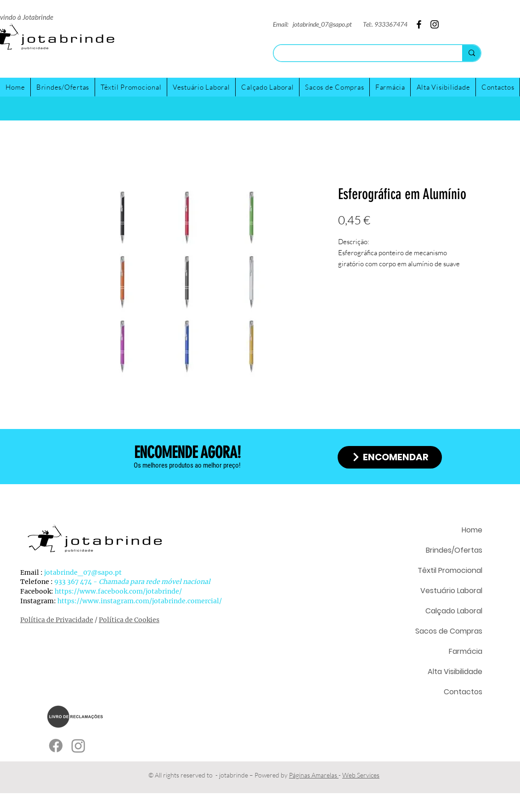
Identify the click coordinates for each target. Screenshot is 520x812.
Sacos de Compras (449, 631)
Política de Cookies (129, 620)
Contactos (463, 692)
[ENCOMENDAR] (390, 457)
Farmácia (466, 651)
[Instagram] (480, 12)
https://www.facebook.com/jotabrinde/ (118, 591)
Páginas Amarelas (314, 775)
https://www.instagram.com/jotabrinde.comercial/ (140, 601)
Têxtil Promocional (450, 570)
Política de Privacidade (57, 620)
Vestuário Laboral (451, 591)
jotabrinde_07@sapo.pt (322, 24)
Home (472, 530)
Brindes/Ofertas (454, 550)
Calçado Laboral (454, 611)
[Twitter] (461, 12)
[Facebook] (499, 12)
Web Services (361, 775)
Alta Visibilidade (455, 672)
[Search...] (361, 54)
